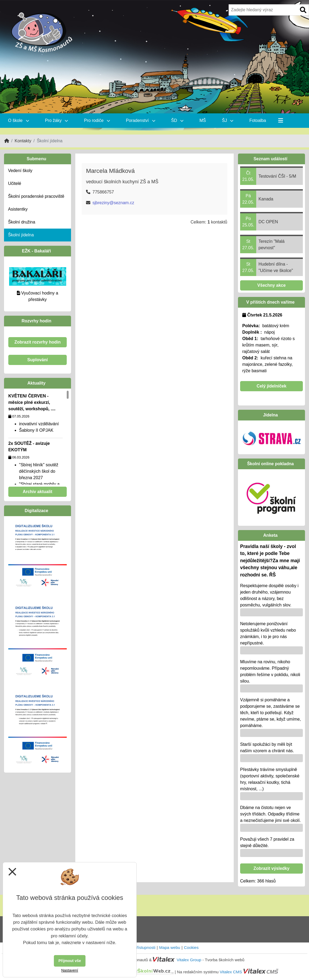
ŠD (177, 120)
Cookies (191, 947)
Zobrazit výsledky (271, 868)
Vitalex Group (189, 960)
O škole (18, 120)
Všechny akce (271, 285)
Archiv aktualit (38, 492)
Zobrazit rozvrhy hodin (38, 342)
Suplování (38, 360)
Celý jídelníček (271, 386)
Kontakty (23, 141)
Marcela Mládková (110, 171)
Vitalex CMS (231, 972)
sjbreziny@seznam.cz (113, 203)
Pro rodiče (97, 120)
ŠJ (228, 120)
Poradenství (141, 120)
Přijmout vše (70, 961)
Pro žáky (57, 120)
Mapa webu (170, 947)
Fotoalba (258, 120)
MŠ (203, 120)
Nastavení (70, 970)
